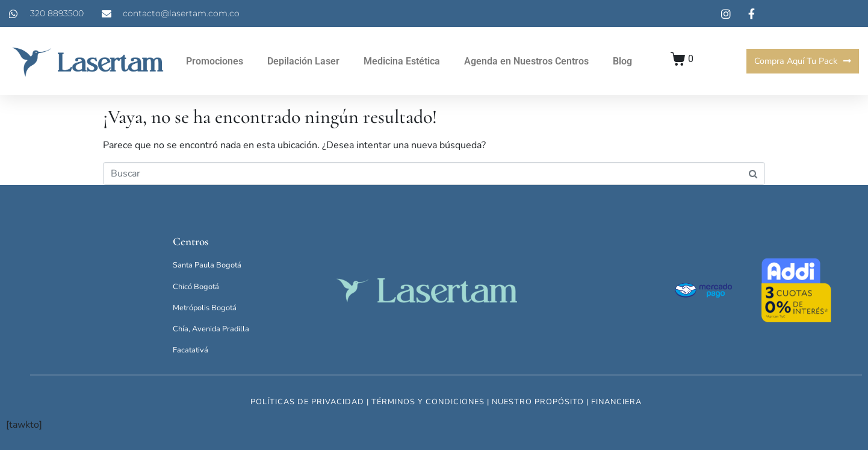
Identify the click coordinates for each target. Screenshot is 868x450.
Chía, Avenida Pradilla (211, 329)
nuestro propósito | (541, 402)
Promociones (215, 61)
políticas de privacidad (307, 402)
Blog (622, 61)
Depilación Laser (303, 61)
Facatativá (191, 350)
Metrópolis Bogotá (205, 308)
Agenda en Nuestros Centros (526, 61)
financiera (616, 402)
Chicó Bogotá (196, 287)
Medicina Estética (402, 61)
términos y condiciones (428, 402)
